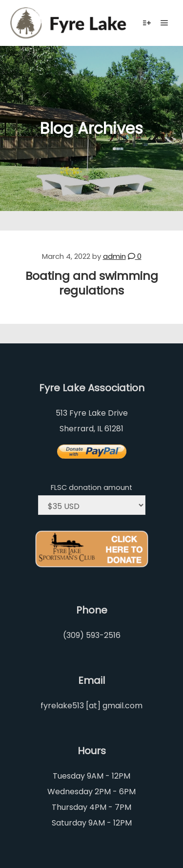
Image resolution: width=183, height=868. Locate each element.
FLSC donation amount (91, 487)
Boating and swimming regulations (92, 283)
